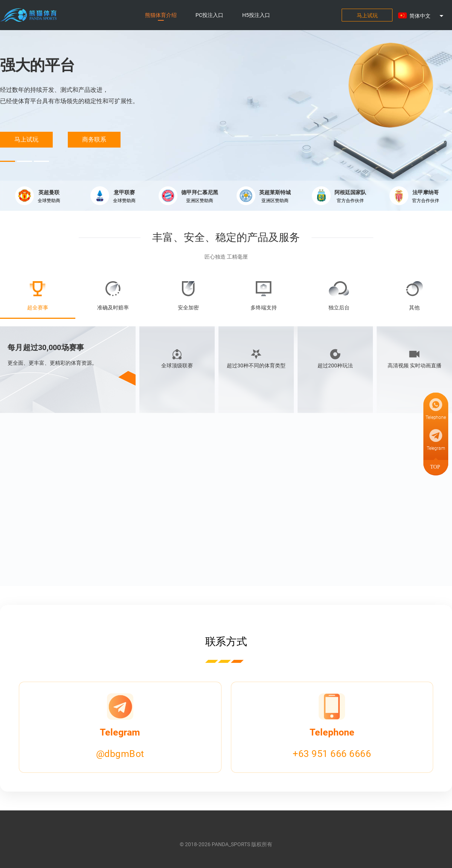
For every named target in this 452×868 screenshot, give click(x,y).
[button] (426, 16)
